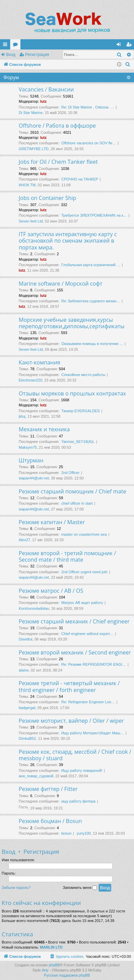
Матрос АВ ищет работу (82, 603)
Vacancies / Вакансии (46, 89)
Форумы (17, 46)
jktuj (22, 416)
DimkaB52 (27, 738)
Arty (45, 970)
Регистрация (37, 55)
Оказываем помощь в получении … (92, 344)
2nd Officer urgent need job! (84, 572)
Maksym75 (28, 447)
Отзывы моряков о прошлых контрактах (72, 393)
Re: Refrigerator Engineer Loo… (88, 702)
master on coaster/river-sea (84, 534)
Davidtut (26, 639)
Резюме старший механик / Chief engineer (74, 621)
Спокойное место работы (83, 375)
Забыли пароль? (16, 888)
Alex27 (24, 540)
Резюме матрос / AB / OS (51, 591)
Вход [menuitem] (120, 46)
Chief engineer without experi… (87, 634)
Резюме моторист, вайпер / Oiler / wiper (71, 721)
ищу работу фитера (78, 801)
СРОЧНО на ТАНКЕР (80, 179)
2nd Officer (70, 473)
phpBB (54, 965)
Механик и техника (44, 429)
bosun (66, 833)
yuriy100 (84, 833)
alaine (24, 670)
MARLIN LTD (51, 947)
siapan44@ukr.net (34, 478)
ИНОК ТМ (27, 185)
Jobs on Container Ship (47, 198)
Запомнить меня (80, 888)
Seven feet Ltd (31, 221)
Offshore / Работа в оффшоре (57, 126)
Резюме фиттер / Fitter (48, 789)
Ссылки (6, 46)
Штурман (31, 460)
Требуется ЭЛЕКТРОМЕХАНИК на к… (94, 215)
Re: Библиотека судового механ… (91, 301)
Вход (11, 55)
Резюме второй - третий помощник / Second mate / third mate (67, 556)
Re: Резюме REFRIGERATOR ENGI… (94, 664)
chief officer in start (77, 503)
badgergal (27, 708)
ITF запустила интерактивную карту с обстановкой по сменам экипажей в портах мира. (68, 241)
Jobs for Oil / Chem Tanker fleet (58, 162)
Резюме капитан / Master (52, 522)
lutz (43, 101)
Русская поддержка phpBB (67, 975)
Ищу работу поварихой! (82, 770)
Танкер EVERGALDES (80, 411)
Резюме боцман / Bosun (50, 821)
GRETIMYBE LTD (34, 149)
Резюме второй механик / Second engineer (75, 652)
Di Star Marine (31, 113)
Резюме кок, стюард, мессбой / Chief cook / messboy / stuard (75, 755)
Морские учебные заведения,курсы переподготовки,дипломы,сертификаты (72, 323)
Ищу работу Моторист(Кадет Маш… (93, 733)
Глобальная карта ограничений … (91, 265)
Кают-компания (39, 362)
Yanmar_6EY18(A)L (78, 442)
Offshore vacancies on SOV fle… (89, 143)
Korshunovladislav (34, 608)
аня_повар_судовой (36, 776)
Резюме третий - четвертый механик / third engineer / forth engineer (69, 686)
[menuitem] (128, 64)
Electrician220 (30, 380)
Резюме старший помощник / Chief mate (72, 491)
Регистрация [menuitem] (130, 46)
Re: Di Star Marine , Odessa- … (88, 107)
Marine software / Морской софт (61, 284)
